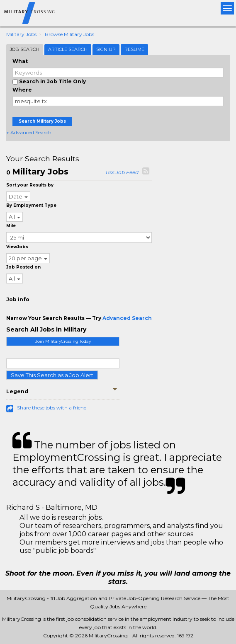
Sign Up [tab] (106, 49)
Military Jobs (21, 34)
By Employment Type (31, 205)
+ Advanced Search (29, 132)
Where (22, 90)
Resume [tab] (134, 49)
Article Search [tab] (68, 49)
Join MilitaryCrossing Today (63, 341)
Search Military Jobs (42, 121)
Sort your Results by (30, 185)
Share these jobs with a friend (52, 408)
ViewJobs (17, 247)
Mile (11, 226)
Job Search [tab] (25, 49)
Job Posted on (23, 267)
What (20, 61)
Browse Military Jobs (69, 34)
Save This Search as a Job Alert (52, 375)
